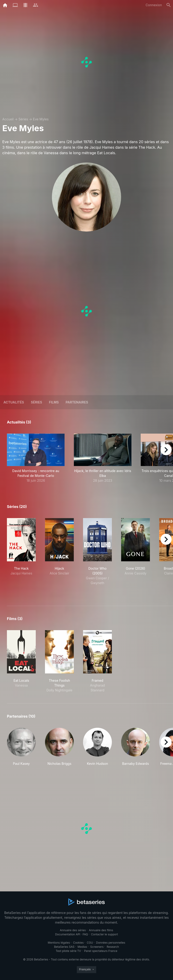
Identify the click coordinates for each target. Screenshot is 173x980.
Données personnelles (110, 943)
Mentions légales (59, 943)
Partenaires (77, 402)
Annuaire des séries (73, 930)
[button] (36, 458)
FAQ (85, 934)
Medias (82, 947)
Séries (23, 119)
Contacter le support (105, 934)
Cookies (78, 943)
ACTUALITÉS (14, 402)
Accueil (8, 119)
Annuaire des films (101, 930)
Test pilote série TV (68, 951)
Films (54, 402)
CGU (90, 943)
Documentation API (68, 934)
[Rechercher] (169, 5)
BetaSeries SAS (64, 947)
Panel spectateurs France (101, 951)
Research (113, 947)
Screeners (97, 947)
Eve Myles (41, 119)
